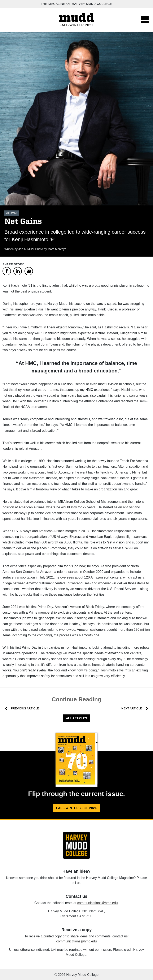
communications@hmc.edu (97, 903)
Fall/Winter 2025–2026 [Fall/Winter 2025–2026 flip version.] (76, 808)
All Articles (76, 718)
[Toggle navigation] (145, 19)
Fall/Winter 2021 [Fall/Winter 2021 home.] (77, 25)
